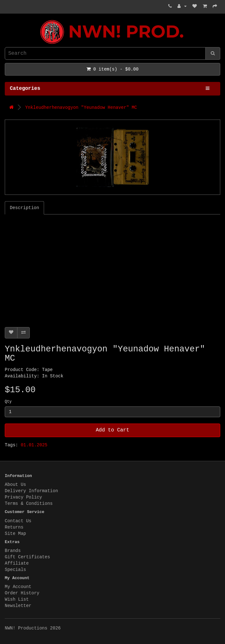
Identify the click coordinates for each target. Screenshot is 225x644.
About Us (15, 485)
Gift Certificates (27, 557)
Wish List (17, 599)
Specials (15, 570)
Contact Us (18, 521)
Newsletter (18, 606)
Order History (22, 593)
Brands (13, 551)
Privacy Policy (23, 497)
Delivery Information (31, 491)
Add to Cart (113, 430)
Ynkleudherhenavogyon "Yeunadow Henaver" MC (81, 108)
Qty (8, 402)
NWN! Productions (6, 20)
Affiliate (17, 563)
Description (24, 208)
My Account (18, 587)
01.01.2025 (34, 445)
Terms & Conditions (29, 504)
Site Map (15, 534)
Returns (14, 527)
